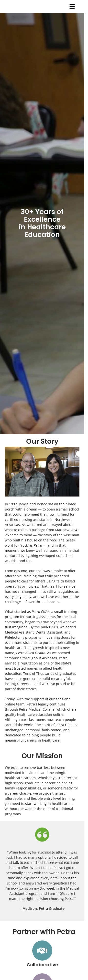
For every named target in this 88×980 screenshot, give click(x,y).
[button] (72, 6)
